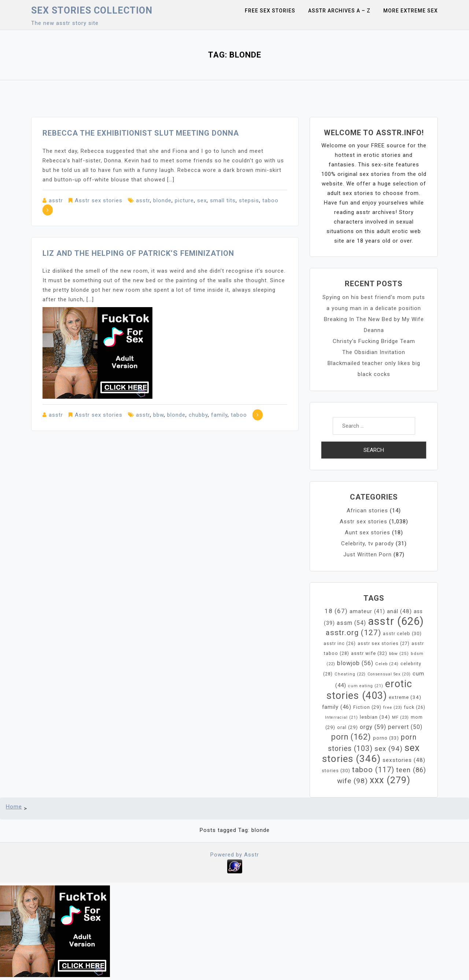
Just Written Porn (368, 555)
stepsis (249, 200)
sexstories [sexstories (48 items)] (404, 760)
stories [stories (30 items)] (336, 771)
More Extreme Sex (411, 11)
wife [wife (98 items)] (352, 781)
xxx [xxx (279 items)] (390, 780)
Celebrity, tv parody (368, 544)
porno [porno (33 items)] (386, 738)
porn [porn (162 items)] (351, 737)
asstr (56, 200)
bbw (158, 415)
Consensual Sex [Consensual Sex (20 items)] (389, 674)
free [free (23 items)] (393, 707)
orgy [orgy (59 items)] (373, 727)
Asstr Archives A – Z (339, 11)
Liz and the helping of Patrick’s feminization (138, 253)
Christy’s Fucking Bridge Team (374, 341)
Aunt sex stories (368, 533)
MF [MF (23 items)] (400, 717)
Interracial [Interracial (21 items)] (341, 717)
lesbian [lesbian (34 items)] (375, 717)
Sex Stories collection (92, 10)
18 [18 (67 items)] (336, 611)
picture (184, 200)
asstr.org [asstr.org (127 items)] (353, 633)
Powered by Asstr (235, 855)
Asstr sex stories (99, 200)
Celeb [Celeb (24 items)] (387, 664)
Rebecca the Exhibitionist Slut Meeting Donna (141, 133)
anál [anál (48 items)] (399, 611)
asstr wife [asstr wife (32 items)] (369, 653)
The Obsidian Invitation (374, 352)
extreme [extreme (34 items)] (405, 697)
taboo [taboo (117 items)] (373, 770)
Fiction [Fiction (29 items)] (367, 707)
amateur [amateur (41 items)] (367, 611)
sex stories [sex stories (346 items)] (371, 753)
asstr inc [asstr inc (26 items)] (340, 644)
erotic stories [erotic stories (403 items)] (370, 690)
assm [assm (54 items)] (351, 623)
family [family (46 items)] (337, 707)
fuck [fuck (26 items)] (415, 707)
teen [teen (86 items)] (411, 770)
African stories (367, 511)
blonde (162, 200)
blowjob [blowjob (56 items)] (355, 663)
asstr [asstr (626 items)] (396, 621)
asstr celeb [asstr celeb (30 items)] (402, 633)
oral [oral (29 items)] (348, 727)
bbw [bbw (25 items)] (399, 653)
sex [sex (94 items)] (389, 749)
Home (14, 807)
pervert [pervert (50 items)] (405, 727)
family (219, 415)
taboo (270, 200)
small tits (223, 200)
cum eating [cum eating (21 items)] (366, 686)
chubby (198, 415)
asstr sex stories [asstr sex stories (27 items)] (384, 644)
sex (202, 200)
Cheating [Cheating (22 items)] (350, 674)
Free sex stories (270, 11)
